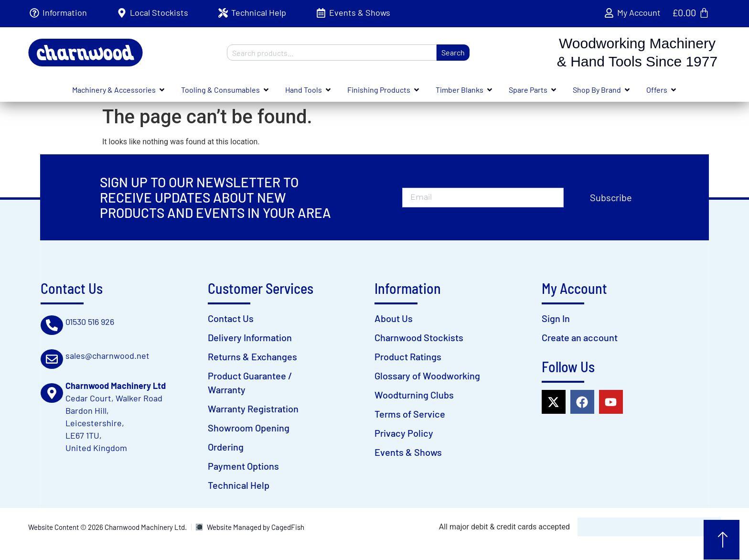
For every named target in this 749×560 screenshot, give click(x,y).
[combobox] (332, 53)
